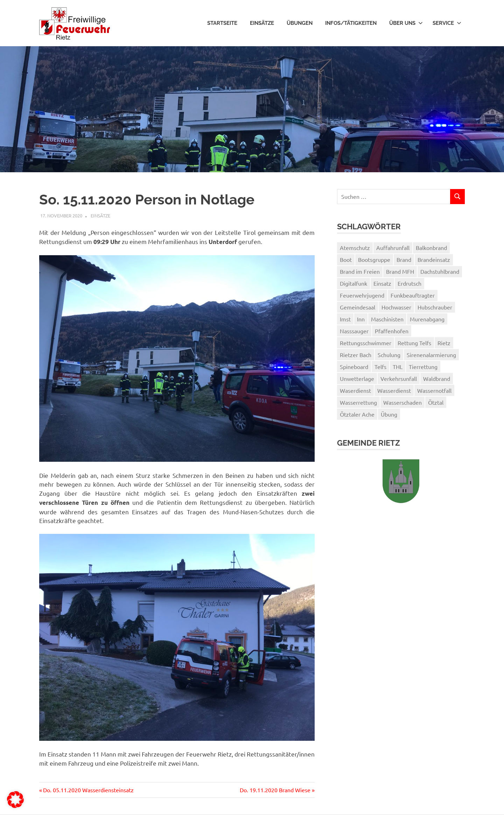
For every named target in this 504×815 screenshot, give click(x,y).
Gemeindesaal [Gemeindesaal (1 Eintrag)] (358, 307)
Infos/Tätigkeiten (351, 23)
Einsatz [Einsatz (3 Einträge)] (382, 283)
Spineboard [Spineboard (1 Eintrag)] (354, 367)
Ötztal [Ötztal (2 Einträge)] (436, 402)
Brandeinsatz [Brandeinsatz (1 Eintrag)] (434, 259)
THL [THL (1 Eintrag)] (398, 367)
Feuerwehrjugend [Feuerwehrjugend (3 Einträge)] (362, 295)
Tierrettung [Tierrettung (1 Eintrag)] (423, 367)
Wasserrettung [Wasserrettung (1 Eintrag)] (358, 402)
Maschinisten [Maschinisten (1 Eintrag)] (387, 319)
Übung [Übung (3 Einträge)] (389, 414)
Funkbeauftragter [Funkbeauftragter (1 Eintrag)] (413, 295)
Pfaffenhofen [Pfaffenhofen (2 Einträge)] (392, 331)
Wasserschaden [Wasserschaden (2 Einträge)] (402, 402)
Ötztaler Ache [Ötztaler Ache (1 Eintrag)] (357, 414)
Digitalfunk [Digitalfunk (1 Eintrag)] (353, 283)
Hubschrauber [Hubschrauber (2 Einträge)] (435, 307)
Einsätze (262, 23)
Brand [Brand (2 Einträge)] (404, 259)
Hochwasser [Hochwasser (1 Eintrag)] (396, 307)
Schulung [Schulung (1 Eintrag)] (389, 355)
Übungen (300, 23)
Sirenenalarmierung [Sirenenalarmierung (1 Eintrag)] (431, 355)
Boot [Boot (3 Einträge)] (346, 259)
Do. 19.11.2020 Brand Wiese (275, 790)
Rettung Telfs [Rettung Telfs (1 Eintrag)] (414, 343)
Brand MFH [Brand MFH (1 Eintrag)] (400, 271)
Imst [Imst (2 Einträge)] (345, 319)
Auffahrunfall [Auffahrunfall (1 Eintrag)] (393, 248)
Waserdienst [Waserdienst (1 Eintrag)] (355, 390)
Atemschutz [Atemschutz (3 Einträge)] (355, 248)
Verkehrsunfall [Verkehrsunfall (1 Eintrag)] (399, 378)
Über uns (406, 23)
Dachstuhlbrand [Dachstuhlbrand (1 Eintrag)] (440, 271)
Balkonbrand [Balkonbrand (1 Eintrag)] (431, 248)
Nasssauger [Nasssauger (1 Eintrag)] (354, 331)
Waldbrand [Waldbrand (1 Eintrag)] (437, 378)
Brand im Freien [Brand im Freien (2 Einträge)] (360, 271)
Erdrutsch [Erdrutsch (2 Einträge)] (409, 283)
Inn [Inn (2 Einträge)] (361, 319)
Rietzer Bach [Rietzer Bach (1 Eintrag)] (356, 355)
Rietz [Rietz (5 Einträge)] (444, 343)
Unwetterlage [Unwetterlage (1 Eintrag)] (357, 378)
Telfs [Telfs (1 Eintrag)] (380, 367)
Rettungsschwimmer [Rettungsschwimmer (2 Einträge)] (366, 343)
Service (447, 23)
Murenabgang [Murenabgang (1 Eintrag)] (427, 319)
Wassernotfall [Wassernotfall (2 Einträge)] (434, 390)
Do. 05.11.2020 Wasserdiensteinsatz (88, 790)
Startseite (222, 23)
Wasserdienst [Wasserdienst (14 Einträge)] (394, 390)
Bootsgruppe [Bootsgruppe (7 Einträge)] (374, 259)
